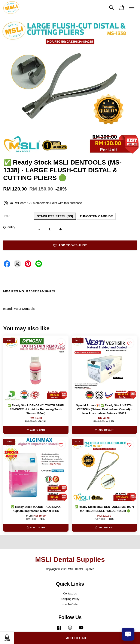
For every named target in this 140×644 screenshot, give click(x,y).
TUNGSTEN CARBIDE (96, 216)
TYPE (7, 216)
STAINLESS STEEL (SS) (55, 216)
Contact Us (70, 593)
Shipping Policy (70, 599)
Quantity (9, 227)
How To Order (70, 604)
